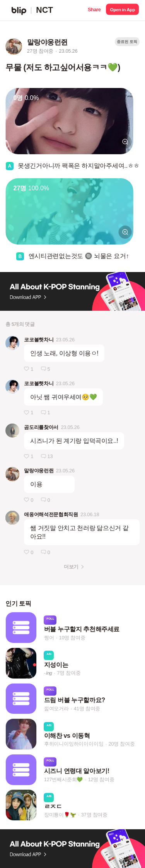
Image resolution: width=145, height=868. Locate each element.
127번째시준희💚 (64, 779)
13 (50, 456)
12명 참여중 (101, 779)
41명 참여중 (87, 709)
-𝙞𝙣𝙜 (48, 673)
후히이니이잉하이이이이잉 (74, 744)
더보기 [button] (71, 567)
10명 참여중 (72, 638)
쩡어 (49, 638)
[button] (94, 10)
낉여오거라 (56, 709)
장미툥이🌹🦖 (60, 815)
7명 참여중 (69, 673)
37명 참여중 (94, 815)
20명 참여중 (121, 744)
